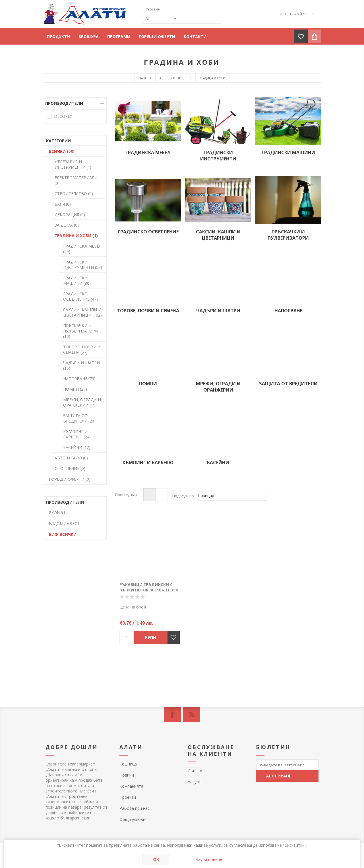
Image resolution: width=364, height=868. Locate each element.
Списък (162, 495)
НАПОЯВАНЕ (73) (79, 379)
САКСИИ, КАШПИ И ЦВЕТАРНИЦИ (218, 235)
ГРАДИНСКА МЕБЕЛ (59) (82, 249)
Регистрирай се (293, 14)
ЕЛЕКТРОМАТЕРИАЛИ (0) (76, 180)
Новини (127, 775)
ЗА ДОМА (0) (67, 225)
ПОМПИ (148, 384)
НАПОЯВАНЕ (288, 311)
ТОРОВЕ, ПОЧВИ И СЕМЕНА (148, 311)
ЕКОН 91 (57, 513)
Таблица (150, 495)
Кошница (128, 764)
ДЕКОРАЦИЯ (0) (70, 215)
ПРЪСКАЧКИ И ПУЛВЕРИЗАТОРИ (288, 235)
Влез (313, 14)
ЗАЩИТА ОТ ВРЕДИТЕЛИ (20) (79, 418)
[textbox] (170, 9)
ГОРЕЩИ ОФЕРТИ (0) (70, 479)
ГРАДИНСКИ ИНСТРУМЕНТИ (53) (83, 265)
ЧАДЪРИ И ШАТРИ (218, 311)
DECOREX (63, 116)
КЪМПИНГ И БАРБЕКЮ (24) (77, 434)
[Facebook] (172, 714)
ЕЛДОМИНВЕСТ (64, 523)
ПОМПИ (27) (75, 389)
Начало (145, 78)
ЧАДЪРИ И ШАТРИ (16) (81, 365)
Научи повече (209, 859)
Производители (64, 103)
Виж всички (63, 534)
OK (156, 859)
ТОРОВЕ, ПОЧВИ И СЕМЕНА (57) (82, 350)
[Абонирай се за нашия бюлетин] (287, 765)
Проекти (128, 797)
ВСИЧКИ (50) (62, 151)
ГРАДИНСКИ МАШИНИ (288, 152)
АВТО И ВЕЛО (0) (71, 458)
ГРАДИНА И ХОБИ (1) (76, 236)
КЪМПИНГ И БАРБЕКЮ (148, 463)
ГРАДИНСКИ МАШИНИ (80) (77, 281)
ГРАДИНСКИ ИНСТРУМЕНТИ (218, 156)
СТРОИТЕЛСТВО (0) (74, 194)
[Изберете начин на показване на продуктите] (232, 496)
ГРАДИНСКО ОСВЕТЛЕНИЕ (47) (80, 296)
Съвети (195, 771)
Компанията (131, 786)
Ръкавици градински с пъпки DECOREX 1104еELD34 (149, 587)
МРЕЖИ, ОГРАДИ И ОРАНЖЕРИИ (218, 387)
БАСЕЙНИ (218, 463)
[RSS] (192, 714)
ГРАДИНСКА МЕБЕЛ (148, 152)
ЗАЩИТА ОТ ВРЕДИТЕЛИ (288, 384)
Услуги (194, 782)
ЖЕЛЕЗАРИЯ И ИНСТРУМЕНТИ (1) (73, 164)
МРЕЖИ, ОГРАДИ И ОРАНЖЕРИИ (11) (82, 402)
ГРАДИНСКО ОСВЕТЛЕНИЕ (148, 232)
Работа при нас (135, 808)
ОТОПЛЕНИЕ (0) (70, 468)
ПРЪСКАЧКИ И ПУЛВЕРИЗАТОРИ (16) (81, 331)
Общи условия (134, 819)
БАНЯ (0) (63, 204)
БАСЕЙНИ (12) (77, 447)
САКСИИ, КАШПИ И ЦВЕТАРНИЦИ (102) (82, 312)
